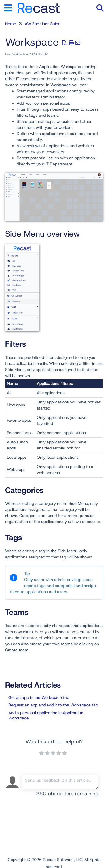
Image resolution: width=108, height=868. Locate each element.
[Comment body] (60, 782)
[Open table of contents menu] (10, 7)
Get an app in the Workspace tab (39, 697)
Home (11, 24)
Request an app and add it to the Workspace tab (53, 705)
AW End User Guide (43, 24)
